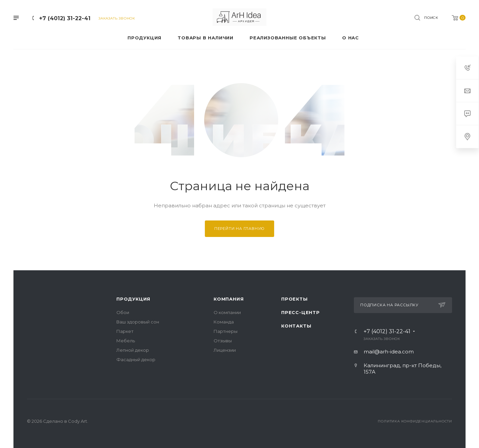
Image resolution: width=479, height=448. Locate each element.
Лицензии (225, 350)
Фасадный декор (136, 359)
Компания (229, 299)
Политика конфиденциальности (415, 421)
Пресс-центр (301, 312)
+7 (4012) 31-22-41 (65, 18)
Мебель (126, 341)
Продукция (133, 299)
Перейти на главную (239, 229)
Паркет (125, 331)
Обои (123, 312)
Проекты (294, 299)
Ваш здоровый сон (138, 322)
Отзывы (223, 341)
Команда (224, 322)
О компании (227, 312)
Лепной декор (133, 350)
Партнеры (226, 331)
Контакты (296, 326)
